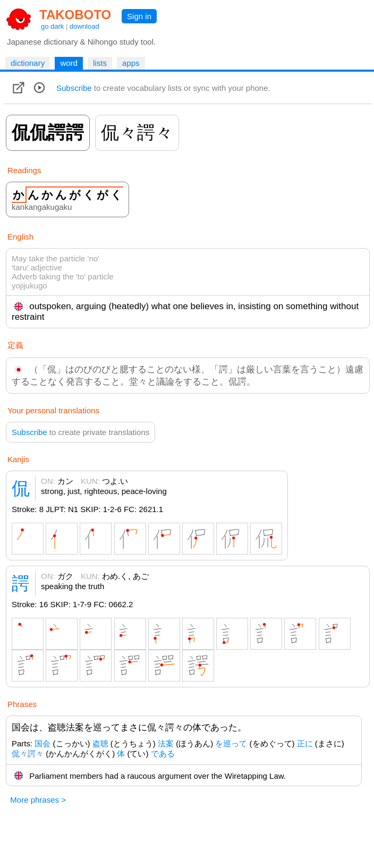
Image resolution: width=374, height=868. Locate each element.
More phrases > (38, 800)
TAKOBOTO (75, 15)
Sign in (139, 16)
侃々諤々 (28, 754)
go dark (52, 26)
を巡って (231, 743)
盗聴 (100, 743)
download (84, 26)
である (163, 754)
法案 (166, 743)
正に (305, 743)
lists (100, 63)
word (69, 63)
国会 (42, 743)
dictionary (28, 63)
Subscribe (74, 88)
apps (131, 63)
